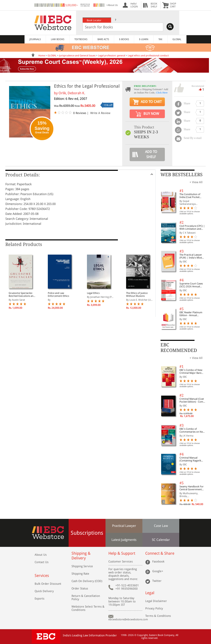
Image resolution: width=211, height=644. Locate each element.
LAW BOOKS (58, 39)
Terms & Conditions (158, 616)
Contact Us (42, 562)
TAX (160, 39)
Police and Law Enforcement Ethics (58, 295)
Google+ (158, 571)
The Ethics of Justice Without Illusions (137, 295)
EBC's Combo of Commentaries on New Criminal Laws (192, 430)
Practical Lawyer (124, 526)
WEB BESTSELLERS (182, 175)
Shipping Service (82, 566)
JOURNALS (35, 39)
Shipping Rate (80, 574)
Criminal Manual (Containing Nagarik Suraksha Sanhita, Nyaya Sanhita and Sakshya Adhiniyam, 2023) (193, 459)
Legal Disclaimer (156, 601)
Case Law (161, 526)
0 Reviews (80, 113)
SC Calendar (161, 540)
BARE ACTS (103, 39)
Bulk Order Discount (48, 584)
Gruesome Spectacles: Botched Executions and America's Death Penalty (22, 295)
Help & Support (122, 553)
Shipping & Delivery (81, 556)
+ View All (196, 182)
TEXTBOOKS (81, 39)
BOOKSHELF (154, 5)
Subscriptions (87, 533)
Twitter (157, 581)
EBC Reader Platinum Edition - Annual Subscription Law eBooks (191, 314)
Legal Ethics (93, 293)
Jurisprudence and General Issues (77, 56)
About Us (41, 555)
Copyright (142, 635)
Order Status (80, 588)
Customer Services (121, 561)
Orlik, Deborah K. (72, 93)
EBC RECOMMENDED (179, 348)
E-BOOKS (124, 39)
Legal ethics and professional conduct (148, 56)
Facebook (158, 561)
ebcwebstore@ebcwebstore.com (128, 619)
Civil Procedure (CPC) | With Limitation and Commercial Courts (192, 227)
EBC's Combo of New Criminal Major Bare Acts (191, 371)
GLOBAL (177, 39)
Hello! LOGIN (134, 5)
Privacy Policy (154, 608)
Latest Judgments (124, 540)
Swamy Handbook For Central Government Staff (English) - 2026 (192, 488)
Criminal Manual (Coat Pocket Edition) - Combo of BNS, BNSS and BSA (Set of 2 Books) (193, 400)
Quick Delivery (44, 591)
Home (42, 56)
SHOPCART (173, 5)
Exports (39, 599)
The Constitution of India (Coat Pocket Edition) (190, 196)
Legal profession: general (112, 56)
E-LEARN (144, 39)
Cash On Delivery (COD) (87, 581)
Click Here (162, 93)
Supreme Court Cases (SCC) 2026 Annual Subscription (191, 285)
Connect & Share (160, 553)
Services (42, 576)
